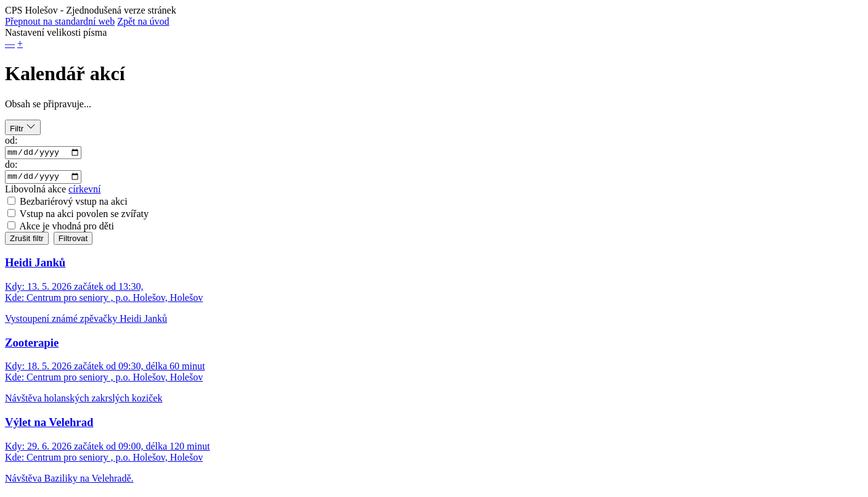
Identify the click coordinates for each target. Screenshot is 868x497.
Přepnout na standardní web (60, 21)
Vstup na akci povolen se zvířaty (84, 217)
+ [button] (20, 43)
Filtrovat (73, 241)
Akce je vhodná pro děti (67, 229)
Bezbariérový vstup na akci (74, 204)
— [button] (10, 43)
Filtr (23, 127)
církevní (84, 192)
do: (11, 166)
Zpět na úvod (143, 21)
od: (11, 140)
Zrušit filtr (27, 241)
